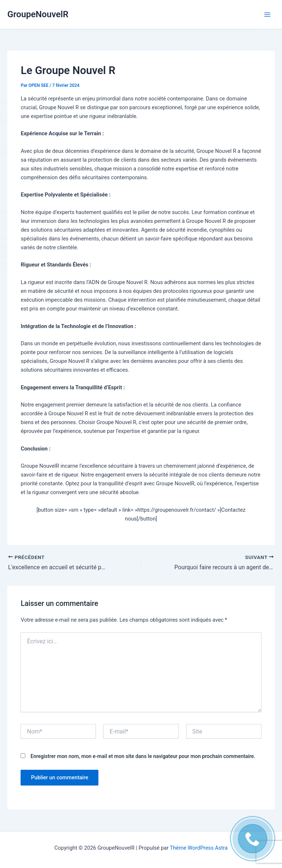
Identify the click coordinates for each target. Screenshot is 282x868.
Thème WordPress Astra (199, 848)
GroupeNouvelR (38, 14)
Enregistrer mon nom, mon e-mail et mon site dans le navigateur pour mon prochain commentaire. (143, 756)
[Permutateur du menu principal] (267, 14)
